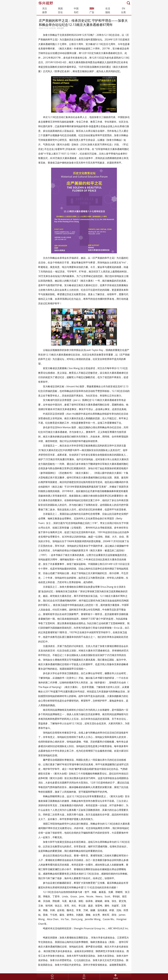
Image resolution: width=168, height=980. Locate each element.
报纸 (108, 12)
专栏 (76, 12)
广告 (92, 12)
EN (123, 8)
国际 (92, 8)
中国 (76, 8)
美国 (60, 8)
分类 (123, 12)
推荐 (45, 12)
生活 (108, 8)
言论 (60, 12)
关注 (45, 8)
